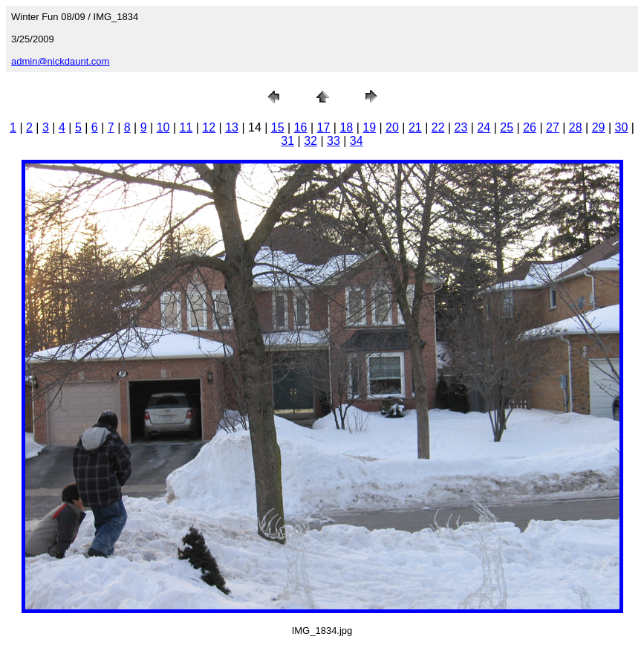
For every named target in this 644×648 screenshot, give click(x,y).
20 (392, 127)
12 (209, 127)
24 (484, 127)
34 (357, 141)
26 (530, 127)
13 (232, 127)
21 (415, 127)
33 (334, 141)
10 (163, 127)
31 (287, 141)
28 (576, 127)
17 (324, 127)
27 (553, 127)
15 (278, 127)
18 (346, 127)
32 (310, 141)
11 (186, 127)
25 (507, 127)
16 (301, 127)
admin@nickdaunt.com (60, 61)
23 (461, 127)
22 (438, 127)
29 (599, 127)
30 (622, 127)
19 (369, 127)
